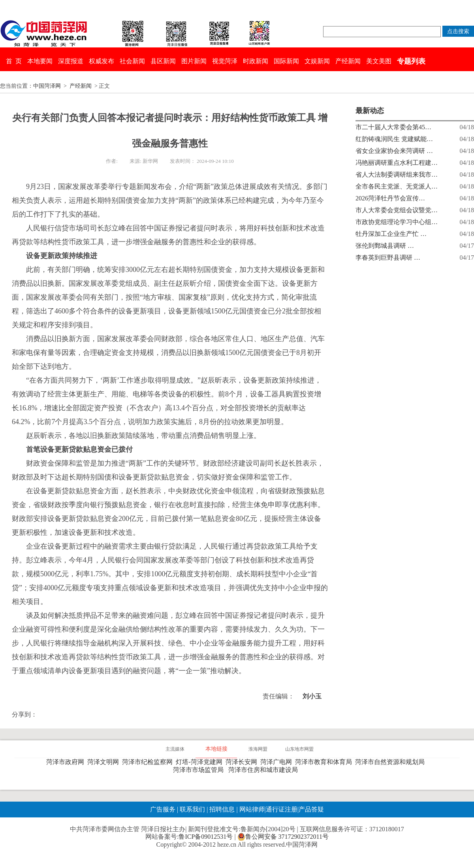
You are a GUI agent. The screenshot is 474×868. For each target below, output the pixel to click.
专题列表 (411, 61)
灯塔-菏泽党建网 (200, 762)
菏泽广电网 (278, 762)
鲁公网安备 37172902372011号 (283, 837)
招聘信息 (222, 809)
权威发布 (102, 61)
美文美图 (379, 61)
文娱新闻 (317, 61)
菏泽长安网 (243, 762)
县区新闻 (163, 61)
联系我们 (192, 809)
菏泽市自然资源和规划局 (391, 762)
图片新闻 (194, 61)
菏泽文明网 (105, 762)
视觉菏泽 (225, 61)
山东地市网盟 (299, 749)
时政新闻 (256, 61)
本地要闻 (40, 61)
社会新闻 (132, 61)
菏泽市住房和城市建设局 (265, 770)
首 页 (14, 61)
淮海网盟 (258, 749)
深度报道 (71, 61)
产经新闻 (348, 61)
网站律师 (251, 809)
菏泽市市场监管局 (200, 770)
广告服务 (163, 809)
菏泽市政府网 (67, 762)
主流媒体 (175, 749)
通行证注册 (282, 809)
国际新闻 (286, 61)
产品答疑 (311, 809)
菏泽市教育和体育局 (325, 762)
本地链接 (216, 749)
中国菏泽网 (47, 86)
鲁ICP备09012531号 (206, 837)
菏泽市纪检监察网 (149, 762)
